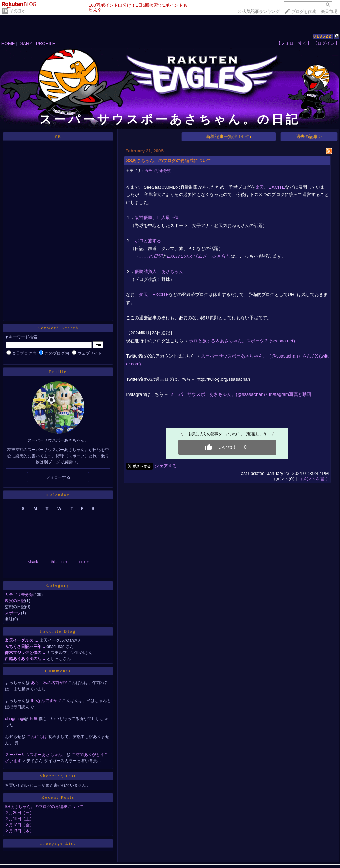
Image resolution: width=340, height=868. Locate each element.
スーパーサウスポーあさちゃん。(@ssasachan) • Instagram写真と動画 (240, 394)
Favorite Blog (58, 631)
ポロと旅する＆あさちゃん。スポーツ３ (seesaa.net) (242, 341)
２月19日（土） (19, 819)
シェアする (166, 466)
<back (33, 562)
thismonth (59, 562)
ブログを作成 (304, 12)
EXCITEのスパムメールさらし (199, 256)
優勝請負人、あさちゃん (159, 272)
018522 (323, 36)
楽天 (260, 187)
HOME (8, 44)
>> (259, 12)
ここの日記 (151, 256)
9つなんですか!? (46, 701)
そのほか (18, 11)
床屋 (34, 719)
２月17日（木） (19, 831)
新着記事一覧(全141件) (229, 137)
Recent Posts (58, 797)
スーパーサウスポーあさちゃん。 (36, 755)
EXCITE (277, 187)
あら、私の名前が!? (49, 683)
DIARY (25, 44)
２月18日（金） (19, 825)
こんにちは (37, 737)
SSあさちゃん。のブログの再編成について (44, 807)
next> (84, 562)
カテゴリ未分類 (19, 595)
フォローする (58, 477)
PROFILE (46, 44)
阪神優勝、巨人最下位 (157, 218)
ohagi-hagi (15, 719)
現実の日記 (15, 601)
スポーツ (13, 613)
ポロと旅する (148, 241)
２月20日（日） (19, 813)
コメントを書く (313, 479)
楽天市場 (329, 12)
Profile (58, 372)
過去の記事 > (309, 137)
